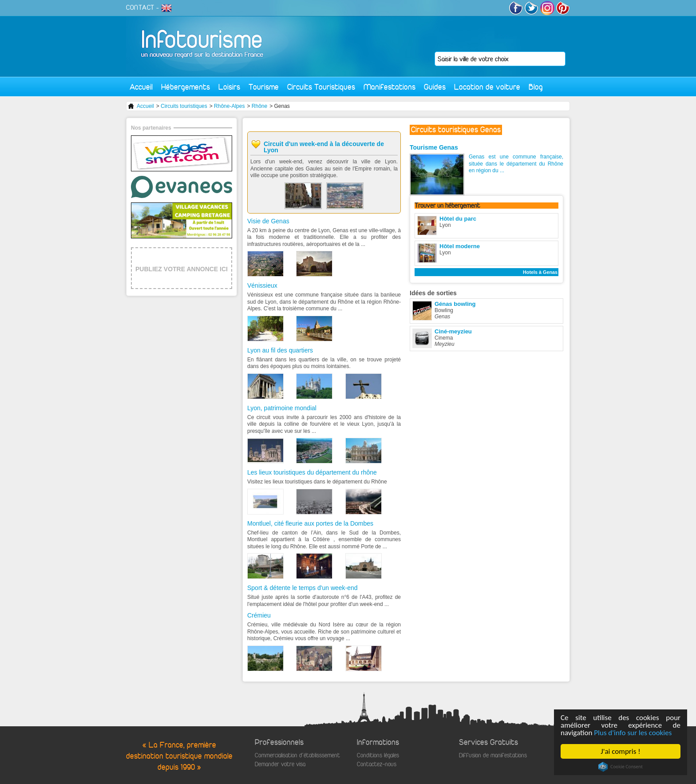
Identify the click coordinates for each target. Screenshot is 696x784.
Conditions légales (378, 755)
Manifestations (390, 87)
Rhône (259, 106)
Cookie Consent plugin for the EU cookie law (621, 767)
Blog (536, 87)
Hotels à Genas (540, 272)
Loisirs (229, 87)
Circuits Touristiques (321, 87)
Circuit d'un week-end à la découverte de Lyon (324, 147)
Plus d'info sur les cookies (633, 733)
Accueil (141, 87)
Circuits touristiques (184, 106)
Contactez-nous (377, 764)
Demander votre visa (280, 764)
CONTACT (140, 8)
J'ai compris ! (621, 751)
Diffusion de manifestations (493, 755)
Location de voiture (487, 87)
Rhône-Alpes (229, 106)
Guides (435, 87)
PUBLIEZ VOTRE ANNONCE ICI (182, 269)
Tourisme (264, 87)
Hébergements (186, 87)
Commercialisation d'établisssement (297, 755)
